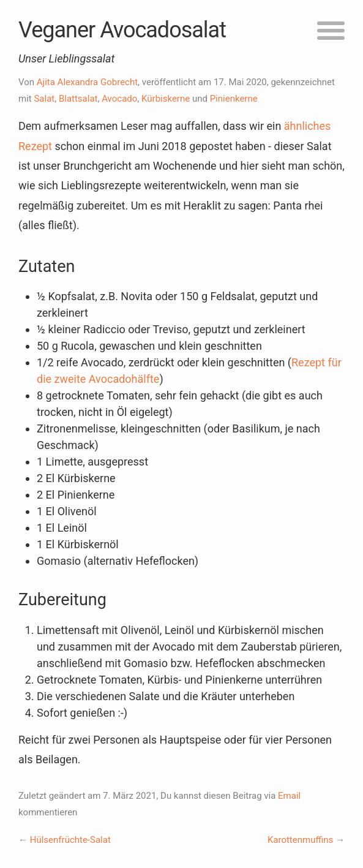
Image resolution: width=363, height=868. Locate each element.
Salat (44, 99)
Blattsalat (78, 99)
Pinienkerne (234, 99)
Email (289, 796)
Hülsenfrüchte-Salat (70, 840)
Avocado (119, 99)
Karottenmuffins (300, 840)
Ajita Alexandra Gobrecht (87, 82)
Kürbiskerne (166, 99)
